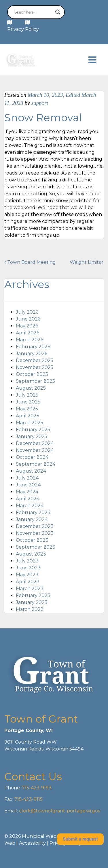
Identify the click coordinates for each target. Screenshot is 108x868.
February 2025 (33, 430)
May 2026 (27, 326)
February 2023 (33, 595)
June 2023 (28, 568)
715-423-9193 (36, 788)
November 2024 (35, 450)
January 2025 (32, 436)
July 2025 (27, 395)
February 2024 (33, 512)
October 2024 (32, 457)
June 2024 (28, 485)
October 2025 (32, 374)
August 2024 (31, 471)
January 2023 (32, 602)
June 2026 (28, 319)
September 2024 (36, 464)
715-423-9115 (29, 799)
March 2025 (30, 423)
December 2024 (35, 443)
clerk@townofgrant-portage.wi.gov (59, 811)
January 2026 (32, 354)
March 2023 (30, 589)
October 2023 (32, 540)
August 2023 (31, 554)
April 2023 (28, 582)
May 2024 (27, 492)
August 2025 (31, 388)
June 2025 (28, 402)
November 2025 (35, 367)
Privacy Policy (23, 29)
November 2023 (35, 533)
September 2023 (36, 547)
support (40, 103)
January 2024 (32, 519)
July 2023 (27, 561)
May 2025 (27, 409)
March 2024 (30, 506)
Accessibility (32, 843)
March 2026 (30, 340)
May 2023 (27, 575)
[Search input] (33, 12)
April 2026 (28, 333)
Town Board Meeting (30, 262)
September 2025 (35, 381)
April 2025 (28, 416)
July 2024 (27, 478)
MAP (18, 22)
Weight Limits (87, 262)
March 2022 (30, 609)
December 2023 (35, 526)
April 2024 (28, 499)
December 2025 (35, 360)
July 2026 (27, 312)
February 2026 (33, 347)
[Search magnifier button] (58, 12)
